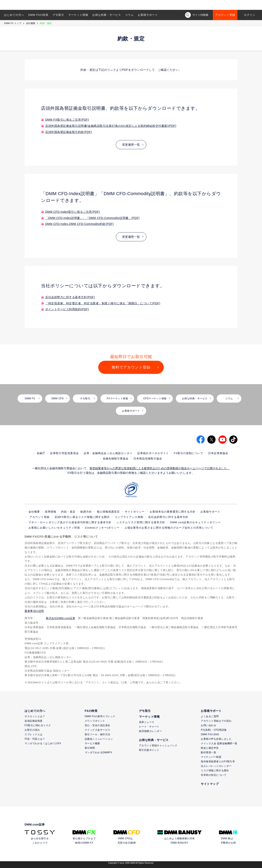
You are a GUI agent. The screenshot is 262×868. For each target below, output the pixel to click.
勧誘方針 (86, 512)
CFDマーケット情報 (155, 399)
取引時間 (90, 748)
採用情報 (51, 512)
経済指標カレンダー (151, 731)
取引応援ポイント (149, 750)
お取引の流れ (32, 730)
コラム (129, 15)
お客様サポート (148, 15)
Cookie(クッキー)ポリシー (102, 528)
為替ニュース (147, 722)
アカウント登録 (225, 15)
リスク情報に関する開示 (215, 771)
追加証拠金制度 (34, 721)
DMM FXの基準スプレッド (100, 716)
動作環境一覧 (208, 752)
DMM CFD (58, 399)
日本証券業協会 (218, 453)
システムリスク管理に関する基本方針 (141, 522)
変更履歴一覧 (131, 145)
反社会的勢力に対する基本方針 (168, 517)
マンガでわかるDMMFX (98, 752)
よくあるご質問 (210, 716)
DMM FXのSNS (210, 734)
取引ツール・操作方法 (98, 734)
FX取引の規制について (189, 453)
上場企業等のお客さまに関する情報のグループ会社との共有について (169, 528)
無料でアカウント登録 (131, 367)
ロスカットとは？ (35, 716)
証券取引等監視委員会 (64, 453)
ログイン (250, 15)
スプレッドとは (34, 734)
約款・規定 (68, 512)
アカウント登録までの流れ (216, 721)
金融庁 (41, 453)
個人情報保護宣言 (108, 512)
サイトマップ (210, 784)
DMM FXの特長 (38, 15)
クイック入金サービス (98, 730)
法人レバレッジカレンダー (216, 766)
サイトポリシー (135, 512)
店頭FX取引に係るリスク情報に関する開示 (82, 517)
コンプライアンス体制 (129, 517)
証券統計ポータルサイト (153, 453)
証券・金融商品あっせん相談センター (108, 453)
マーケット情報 (78, 15)
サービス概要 (92, 743)
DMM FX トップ (13, 23)
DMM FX (30, 399)
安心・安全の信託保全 (98, 725)
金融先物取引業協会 (116, 459)
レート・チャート (149, 727)
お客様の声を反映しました (216, 739)
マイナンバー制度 (211, 757)
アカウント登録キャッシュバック (158, 745)
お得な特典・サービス (107, 15)
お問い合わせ (208, 725)
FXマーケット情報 (117, 399)
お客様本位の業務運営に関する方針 (173, 512)
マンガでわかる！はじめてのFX (43, 743)
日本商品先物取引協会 (148, 459)
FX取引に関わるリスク (38, 725)
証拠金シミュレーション (99, 739)
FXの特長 (91, 711)
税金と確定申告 (210, 748)
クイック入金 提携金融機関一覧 (219, 743)
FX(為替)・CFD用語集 (214, 730)
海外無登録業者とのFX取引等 (218, 762)
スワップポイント (95, 721)
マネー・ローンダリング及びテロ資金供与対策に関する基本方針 (70, 522)
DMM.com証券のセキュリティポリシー (195, 522)
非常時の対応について (214, 775)
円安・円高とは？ (35, 739)
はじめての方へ (14, 15)
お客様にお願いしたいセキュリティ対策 (54, 528)
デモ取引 (58, 15)
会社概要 (31, 23)
